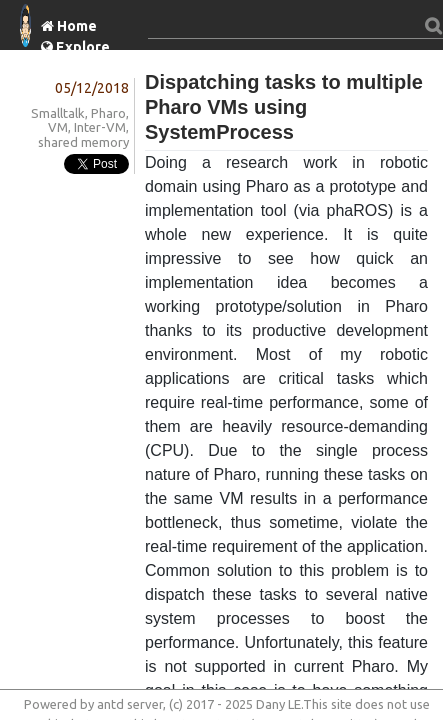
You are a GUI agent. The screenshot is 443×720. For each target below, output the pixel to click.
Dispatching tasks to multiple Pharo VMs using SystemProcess (284, 107)
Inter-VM (100, 127)
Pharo (108, 113)
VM (58, 127)
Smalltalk (58, 113)
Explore (83, 47)
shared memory (83, 142)
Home (77, 26)
